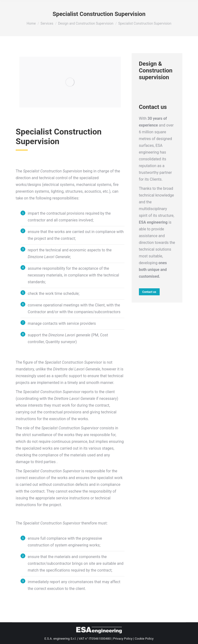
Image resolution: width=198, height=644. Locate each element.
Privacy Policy (123, 639)
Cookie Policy (144, 639)
